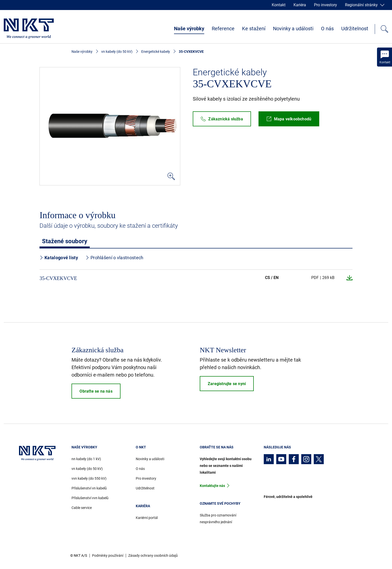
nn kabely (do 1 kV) (86, 459)
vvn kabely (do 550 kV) (89, 478)
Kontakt (279, 5)
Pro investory (325, 5)
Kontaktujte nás (212, 486)
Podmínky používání (108, 555)
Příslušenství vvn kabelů (90, 498)
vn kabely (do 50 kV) (117, 52)
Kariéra (300, 5)
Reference (223, 29)
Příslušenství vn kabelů (89, 488)
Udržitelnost (355, 29)
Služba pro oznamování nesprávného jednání (218, 519)
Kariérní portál (147, 518)
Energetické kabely (156, 52)
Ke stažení (254, 29)
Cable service (82, 508)
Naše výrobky (189, 29)
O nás (327, 29)
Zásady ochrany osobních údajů (153, 555)
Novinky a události (293, 29)
